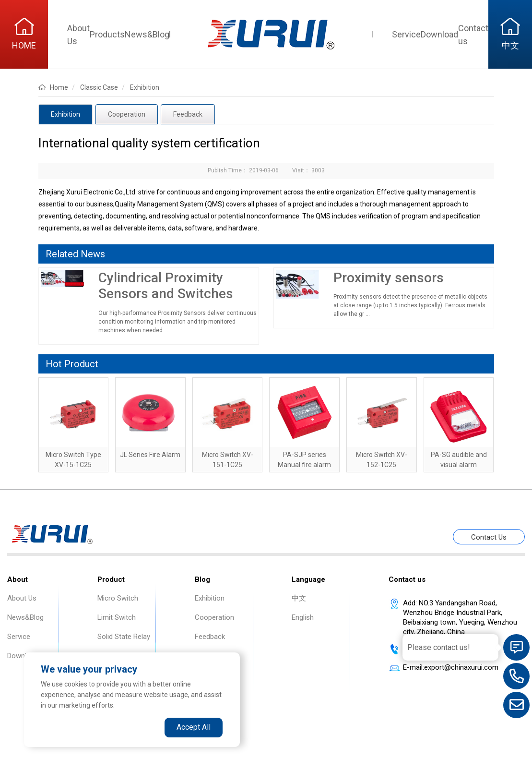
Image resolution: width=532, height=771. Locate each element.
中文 (299, 598)
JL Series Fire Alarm (150, 455)
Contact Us (489, 537)
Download (439, 34)
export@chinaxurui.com (461, 667)
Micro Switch (118, 598)
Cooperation (127, 114)
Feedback (188, 114)
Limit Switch (117, 617)
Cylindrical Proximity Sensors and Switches (166, 286)
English (303, 617)
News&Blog (147, 34)
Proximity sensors (389, 278)
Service (406, 34)
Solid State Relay (124, 637)
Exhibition (65, 114)
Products (107, 34)
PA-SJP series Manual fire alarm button (304, 465)
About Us (22, 598)
